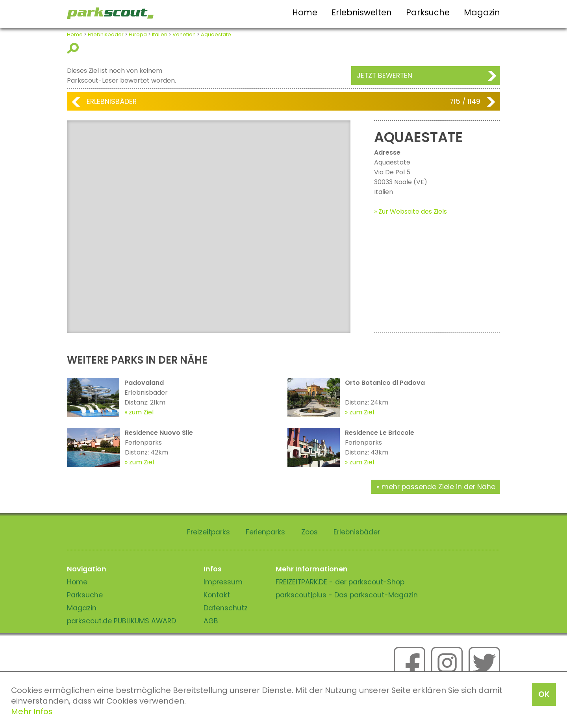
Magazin (482, 12)
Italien (160, 34)
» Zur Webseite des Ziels (410, 212)
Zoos (309, 532)
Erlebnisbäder (106, 34)
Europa (138, 34)
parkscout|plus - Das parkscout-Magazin (347, 595)
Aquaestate (216, 34)
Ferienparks (265, 532)
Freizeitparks (208, 532)
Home (305, 12)
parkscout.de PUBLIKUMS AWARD (121, 621)
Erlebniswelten (362, 12)
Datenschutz (226, 608)
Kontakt (217, 595)
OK (544, 694)
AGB (211, 621)
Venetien (184, 34)
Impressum (223, 582)
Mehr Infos (32, 711)
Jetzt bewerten (384, 76)
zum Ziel (141, 412)
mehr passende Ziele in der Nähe (438, 487)
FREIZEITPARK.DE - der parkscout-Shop (340, 582)
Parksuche (428, 12)
